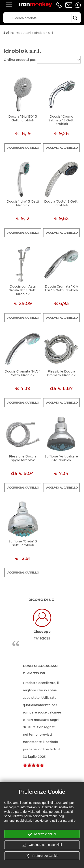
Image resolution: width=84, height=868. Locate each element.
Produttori (23, 33)
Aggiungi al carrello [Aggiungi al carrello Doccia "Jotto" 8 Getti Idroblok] (62, 233)
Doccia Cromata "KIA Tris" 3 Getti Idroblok (61, 288)
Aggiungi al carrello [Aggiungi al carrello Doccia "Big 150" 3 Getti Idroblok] (23, 148)
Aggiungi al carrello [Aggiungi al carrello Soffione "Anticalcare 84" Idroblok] (62, 488)
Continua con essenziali (42, 845)
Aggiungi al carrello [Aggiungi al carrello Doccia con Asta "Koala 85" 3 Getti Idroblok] (23, 318)
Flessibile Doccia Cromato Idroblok (61, 373)
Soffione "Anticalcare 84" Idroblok (61, 458)
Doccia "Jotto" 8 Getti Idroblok (61, 203)
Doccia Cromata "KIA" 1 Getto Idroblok (23, 373)
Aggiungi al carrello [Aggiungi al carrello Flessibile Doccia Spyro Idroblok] (23, 488)
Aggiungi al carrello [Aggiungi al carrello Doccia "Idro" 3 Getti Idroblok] (23, 233)
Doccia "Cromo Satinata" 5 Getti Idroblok (61, 120)
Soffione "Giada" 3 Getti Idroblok (23, 543)
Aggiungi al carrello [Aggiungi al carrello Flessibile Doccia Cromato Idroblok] (62, 403)
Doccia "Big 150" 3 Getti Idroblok (23, 118)
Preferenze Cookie (42, 856)
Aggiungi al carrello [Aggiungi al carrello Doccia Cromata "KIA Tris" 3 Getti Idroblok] (62, 318)
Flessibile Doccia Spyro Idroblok (23, 458)
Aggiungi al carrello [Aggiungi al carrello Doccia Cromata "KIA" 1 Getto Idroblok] (23, 403)
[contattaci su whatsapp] (78, 5)
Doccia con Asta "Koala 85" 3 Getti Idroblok (23, 290)
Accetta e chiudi (42, 834)
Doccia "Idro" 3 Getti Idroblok (23, 203)
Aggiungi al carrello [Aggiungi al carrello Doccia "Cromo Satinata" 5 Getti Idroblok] (62, 148)
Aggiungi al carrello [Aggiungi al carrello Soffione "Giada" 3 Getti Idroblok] (23, 573)
